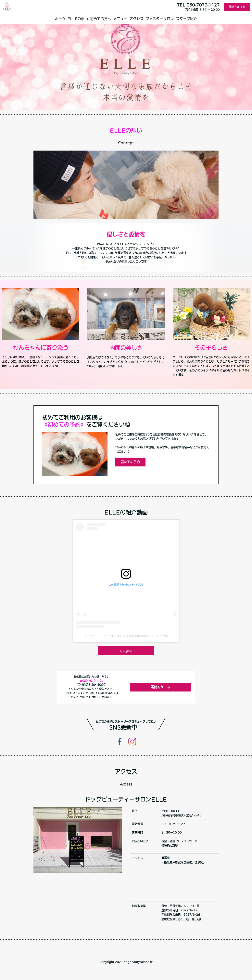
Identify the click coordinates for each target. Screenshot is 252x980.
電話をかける (237, 7)
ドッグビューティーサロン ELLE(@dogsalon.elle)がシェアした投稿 (126, 636)
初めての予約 (130, 462)
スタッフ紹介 (186, 19)
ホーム (60, 19)
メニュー (120, 19)
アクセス (136, 19)
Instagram (126, 651)
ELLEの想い (78, 19)
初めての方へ (101, 19)
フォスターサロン (160, 19)
